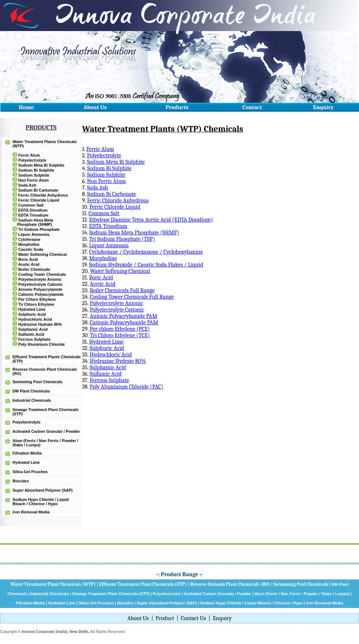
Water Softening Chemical (43, 254)
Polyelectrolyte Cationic (41, 284)
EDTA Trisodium (33, 215)
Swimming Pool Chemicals (38, 382)
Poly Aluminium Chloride (41, 344)
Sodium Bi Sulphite (36, 170)
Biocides (21, 481)
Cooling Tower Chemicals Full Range (132, 297)
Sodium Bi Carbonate (38, 190)
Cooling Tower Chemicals (42, 274)
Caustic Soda (31, 249)
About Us (95, 107)
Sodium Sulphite (34, 175)
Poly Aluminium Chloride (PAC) (126, 387)
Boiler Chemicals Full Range (122, 290)
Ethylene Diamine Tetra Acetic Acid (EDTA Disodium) (151, 220)
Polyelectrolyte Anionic (40, 279)
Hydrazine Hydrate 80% (40, 324)
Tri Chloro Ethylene (36, 304)
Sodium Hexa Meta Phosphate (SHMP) (34, 222)
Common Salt (31, 205)
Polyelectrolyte (32, 160)
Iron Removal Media (31, 512)
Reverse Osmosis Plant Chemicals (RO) (230, 584)
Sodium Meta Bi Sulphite (41, 165)
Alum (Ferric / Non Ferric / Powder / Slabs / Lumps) (302, 594)
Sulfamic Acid (31, 334)
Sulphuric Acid (32, 314)
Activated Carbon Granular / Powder (46, 431)
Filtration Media (27, 453)
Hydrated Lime (32, 309)
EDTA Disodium (33, 210)
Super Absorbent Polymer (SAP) (43, 490)
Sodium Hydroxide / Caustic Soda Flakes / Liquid (146, 265)
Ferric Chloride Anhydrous (43, 195)
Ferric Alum (29, 155)
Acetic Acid (29, 264)
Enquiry (324, 107)
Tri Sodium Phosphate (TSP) (122, 239)
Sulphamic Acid (33, 329)
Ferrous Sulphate (34, 339)
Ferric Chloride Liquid (39, 200)
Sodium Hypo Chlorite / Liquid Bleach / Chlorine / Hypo (41, 502)
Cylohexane (29, 239)
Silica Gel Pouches (30, 472)
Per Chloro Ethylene (37, 299)
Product (165, 618)
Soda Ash (27, 185)
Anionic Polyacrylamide (40, 289)
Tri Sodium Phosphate (39, 229)
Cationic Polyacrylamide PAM (124, 323)
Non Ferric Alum (33, 180)
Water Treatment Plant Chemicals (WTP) (53, 584)
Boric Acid (28, 259)
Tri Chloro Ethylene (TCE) (120, 335)
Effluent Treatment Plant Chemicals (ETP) (143, 584)
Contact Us (193, 618)
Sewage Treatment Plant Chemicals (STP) (111, 594)
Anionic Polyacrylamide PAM (123, 316)
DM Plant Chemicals (31, 391)
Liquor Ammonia (34, 234)
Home (26, 107)
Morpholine (29, 244)
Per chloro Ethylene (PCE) (120, 329)
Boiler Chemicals (34, 269)
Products (177, 107)
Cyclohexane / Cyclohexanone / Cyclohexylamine (146, 252)
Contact (252, 107)
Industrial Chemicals (32, 400)
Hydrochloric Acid (35, 319)
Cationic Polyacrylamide (41, 294)
